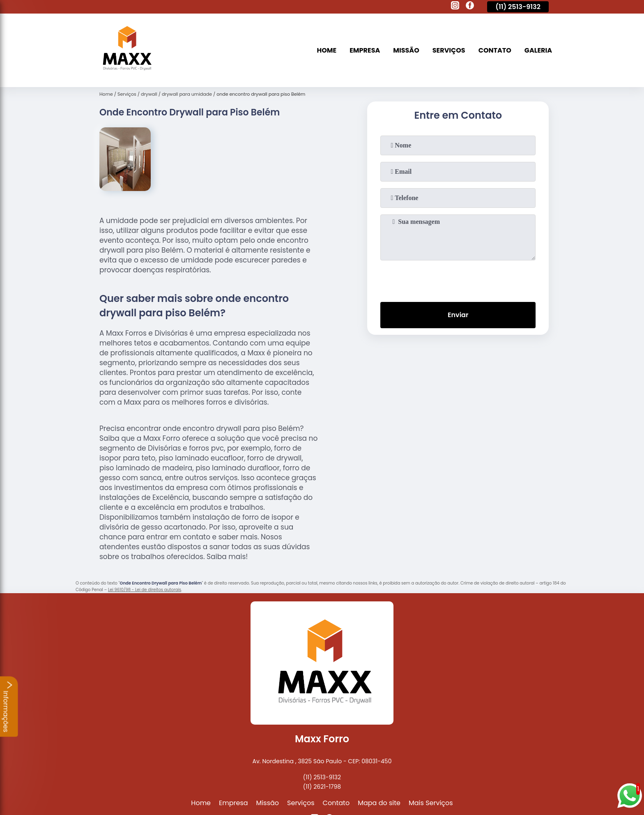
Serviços (449, 50)
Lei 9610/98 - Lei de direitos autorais (145, 590)
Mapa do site (379, 803)
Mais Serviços (431, 803)
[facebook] (470, 7)
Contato (495, 50)
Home (327, 50)
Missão (406, 50)
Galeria (538, 50)
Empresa (365, 50)
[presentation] (458, 279)
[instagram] (455, 7)
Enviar (458, 315)
